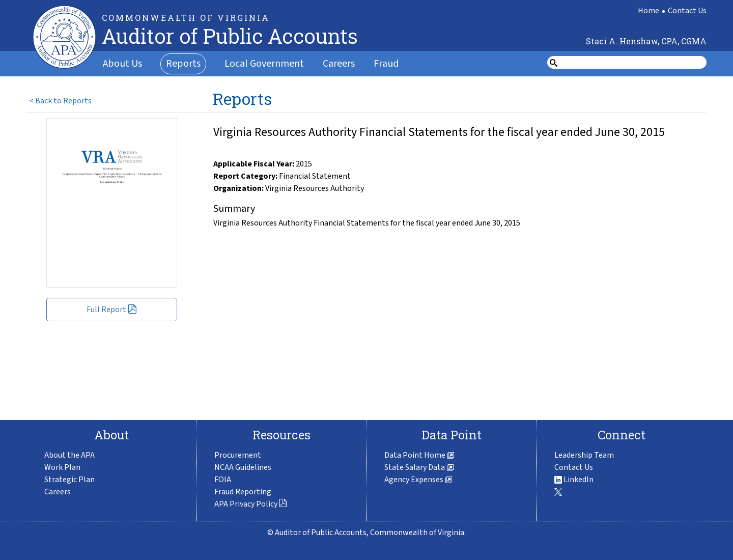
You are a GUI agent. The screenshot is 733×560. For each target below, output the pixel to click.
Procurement (238, 455)
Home (649, 11)
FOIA (223, 480)
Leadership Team (584, 455)
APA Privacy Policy (251, 504)
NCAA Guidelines (243, 467)
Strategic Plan (69, 480)
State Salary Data (419, 467)
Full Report (112, 310)
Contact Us (687, 11)
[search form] (633, 63)
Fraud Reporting (243, 492)
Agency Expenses (418, 480)
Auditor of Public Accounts (230, 36)
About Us (122, 64)
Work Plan (62, 467)
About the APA (69, 455)
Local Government (264, 64)
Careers (339, 64)
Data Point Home (419, 455)
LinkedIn (574, 480)
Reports (183, 64)
